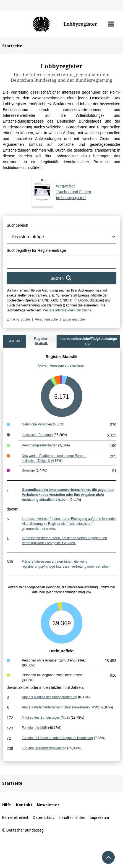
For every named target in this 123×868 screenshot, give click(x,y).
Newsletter (48, 805)
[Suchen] (61, 278)
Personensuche (46, 319)
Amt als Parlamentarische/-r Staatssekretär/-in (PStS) (61, 707)
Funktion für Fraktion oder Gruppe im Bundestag (57, 738)
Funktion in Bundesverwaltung (44, 748)
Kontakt (24, 805)
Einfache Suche (18, 319)
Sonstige (28, 470)
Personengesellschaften (40, 445)
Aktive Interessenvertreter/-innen (61, 366)
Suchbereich (17, 225)
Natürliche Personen (37, 424)
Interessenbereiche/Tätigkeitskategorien (88, 341)
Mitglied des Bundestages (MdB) (46, 718)
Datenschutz (44, 817)
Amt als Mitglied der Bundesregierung (49, 697)
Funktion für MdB (34, 728)
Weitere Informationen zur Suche (67, 310)
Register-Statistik (41, 341)
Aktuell (15, 341)
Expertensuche (74, 319)
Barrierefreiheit (15, 817)
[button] (111, 24)
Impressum (99, 817)
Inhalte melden (72, 817)
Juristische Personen (37, 435)
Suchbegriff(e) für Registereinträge (36, 250)
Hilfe (7, 805)
